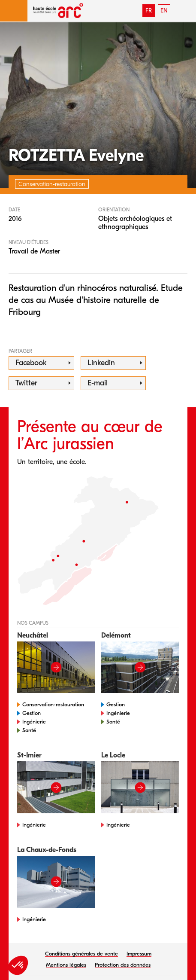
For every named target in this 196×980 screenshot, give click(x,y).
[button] (14, 11)
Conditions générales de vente (81, 954)
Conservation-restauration (53, 704)
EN (164, 11)
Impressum (139, 954)
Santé (29, 730)
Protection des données (123, 965)
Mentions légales (66, 965)
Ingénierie (34, 722)
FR (149, 11)
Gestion (32, 713)
